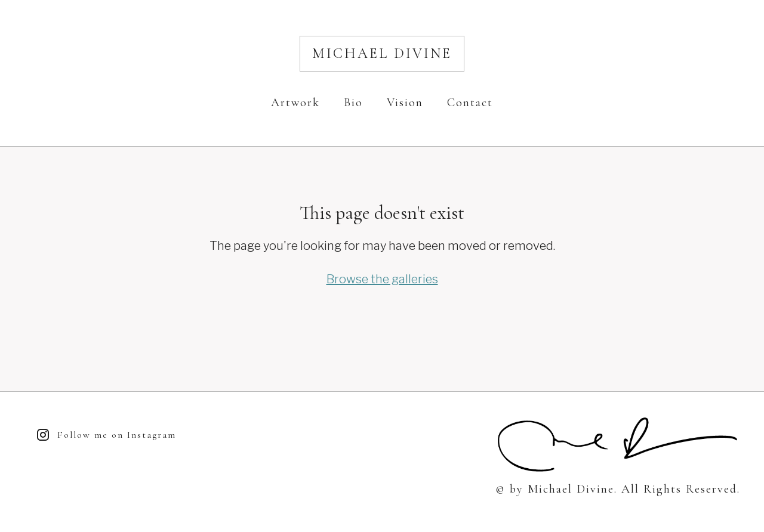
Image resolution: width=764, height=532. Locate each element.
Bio (353, 103)
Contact (470, 103)
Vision (405, 103)
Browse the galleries (382, 279)
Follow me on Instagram (106, 435)
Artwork (295, 103)
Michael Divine (382, 53)
